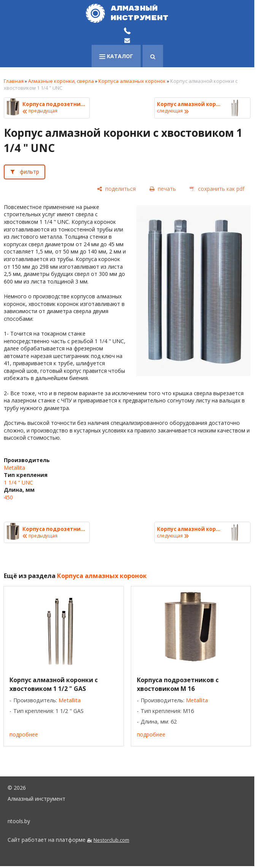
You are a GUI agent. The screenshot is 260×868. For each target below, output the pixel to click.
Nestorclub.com (111, 840)
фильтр (29, 172)
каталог (116, 56)
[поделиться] (116, 189)
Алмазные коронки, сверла (61, 81)
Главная (14, 81)
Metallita (14, 468)
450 (8, 497)
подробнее (24, 734)
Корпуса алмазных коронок (132, 81)
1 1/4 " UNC (18, 482)
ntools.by (19, 821)
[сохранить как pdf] (217, 189)
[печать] (163, 189)
